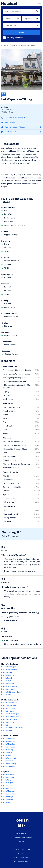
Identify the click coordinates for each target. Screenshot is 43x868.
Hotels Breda (7, 752)
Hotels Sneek (7, 678)
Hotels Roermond (9, 758)
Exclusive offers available (13, 117)
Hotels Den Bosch (9, 747)
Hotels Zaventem (8, 794)
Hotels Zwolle (7, 695)
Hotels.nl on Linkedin (21, 857)
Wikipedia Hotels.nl (22, 861)
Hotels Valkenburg (9, 764)
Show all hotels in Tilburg (13, 127)
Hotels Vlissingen (8, 766)
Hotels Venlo (7, 755)
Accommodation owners (22, 838)
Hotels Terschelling (9, 686)
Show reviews (9, 132)
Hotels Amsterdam (9, 703)
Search (22, 32)
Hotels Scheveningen (10, 714)
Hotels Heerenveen (9, 675)
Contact (22, 842)
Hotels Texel (6, 681)
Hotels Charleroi (8, 788)
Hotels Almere (7, 731)
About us (22, 853)
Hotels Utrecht (8, 711)
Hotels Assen (7, 672)
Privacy (22, 845)
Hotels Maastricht (9, 738)
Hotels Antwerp (8, 777)
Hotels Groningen (9, 667)
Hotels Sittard (7, 761)
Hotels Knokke (7, 799)
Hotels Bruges (7, 783)
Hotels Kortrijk (7, 797)
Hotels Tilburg (7, 750)
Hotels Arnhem (8, 722)
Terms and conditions (22, 849)
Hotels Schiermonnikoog (11, 692)
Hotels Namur (7, 802)
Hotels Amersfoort (9, 719)
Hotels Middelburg (9, 744)
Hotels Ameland (8, 689)
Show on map (9, 122)
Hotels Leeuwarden (9, 670)
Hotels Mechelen (8, 791)
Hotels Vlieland (8, 684)
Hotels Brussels (8, 774)
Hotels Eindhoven (9, 741)
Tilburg (13, 45)
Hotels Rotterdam (9, 705)
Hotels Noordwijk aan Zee (12, 717)
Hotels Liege (6, 785)
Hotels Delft (6, 725)
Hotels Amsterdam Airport (12, 728)
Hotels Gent (6, 780)
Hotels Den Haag (8, 708)
